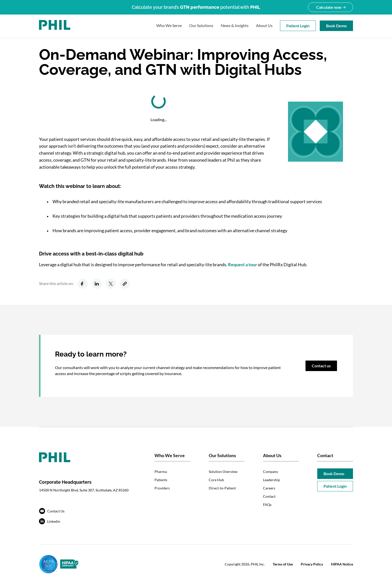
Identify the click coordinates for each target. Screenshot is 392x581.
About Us (264, 25)
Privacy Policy (312, 564)
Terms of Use (283, 564)
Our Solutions (201, 25)
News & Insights (235, 25)
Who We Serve (169, 25)
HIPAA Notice (342, 564)
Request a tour (242, 264)
